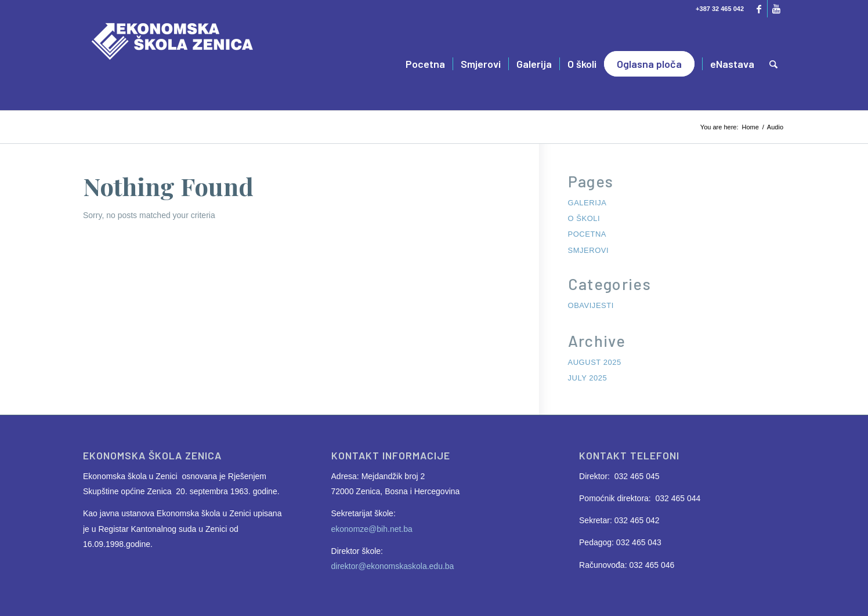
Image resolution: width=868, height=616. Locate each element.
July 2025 (588, 378)
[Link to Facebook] (759, 9)
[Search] (773, 64)
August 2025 (595, 362)
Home (751, 127)
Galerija (587, 203)
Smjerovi (589, 250)
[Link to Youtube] (776, 9)
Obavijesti (591, 305)
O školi (584, 218)
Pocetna (587, 234)
